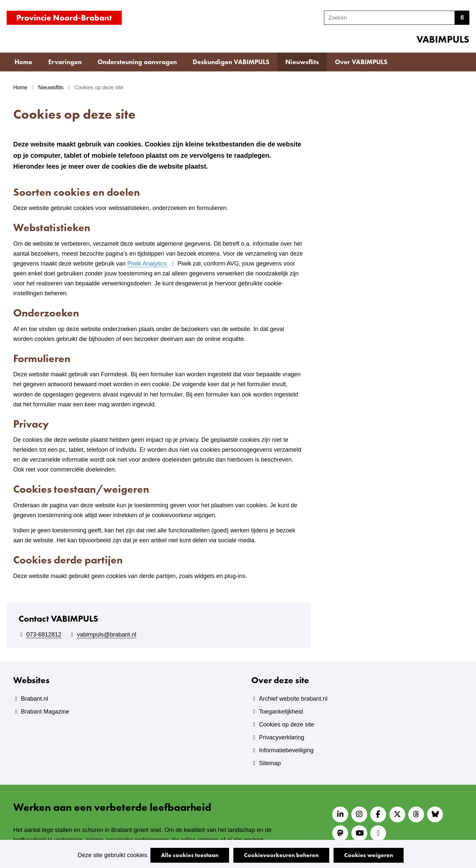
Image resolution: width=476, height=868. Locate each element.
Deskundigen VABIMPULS (231, 62)
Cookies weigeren (369, 855)
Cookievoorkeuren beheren (281, 855)
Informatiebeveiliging (286, 750)
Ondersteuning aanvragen (137, 62)
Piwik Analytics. (151, 264)
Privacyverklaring (281, 737)
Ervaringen (65, 62)
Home (23, 62)
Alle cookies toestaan (190, 855)
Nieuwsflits (302, 62)
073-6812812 (44, 635)
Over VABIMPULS (361, 62)
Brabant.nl (34, 699)
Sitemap (270, 763)
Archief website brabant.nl (293, 699)
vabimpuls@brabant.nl (107, 635)
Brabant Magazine (45, 712)
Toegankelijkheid (281, 712)
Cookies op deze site (286, 724)
